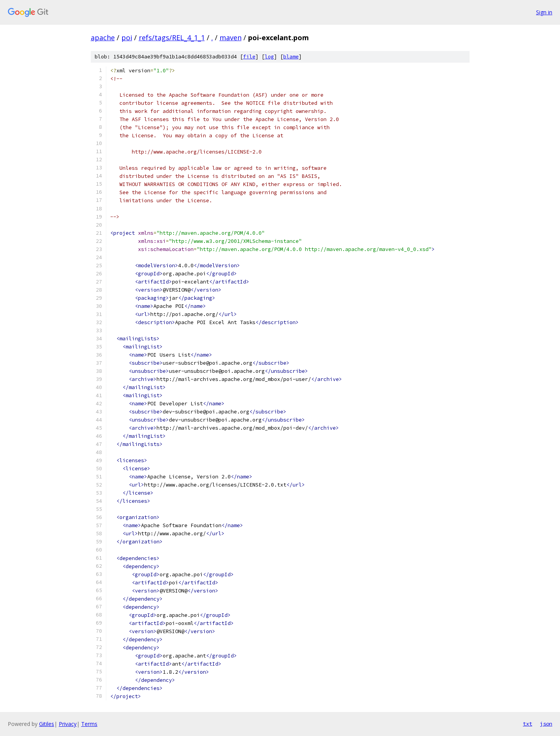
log (269, 57)
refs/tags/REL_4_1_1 (172, 38)
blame (291, 57)
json (546, 724)
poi (127, 38)
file (249, 57)
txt (528, 724)
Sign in (544, 12)
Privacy (68, 724)
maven (231, 38)
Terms (89, 724)
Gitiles (47, 724)
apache (103, 38)
